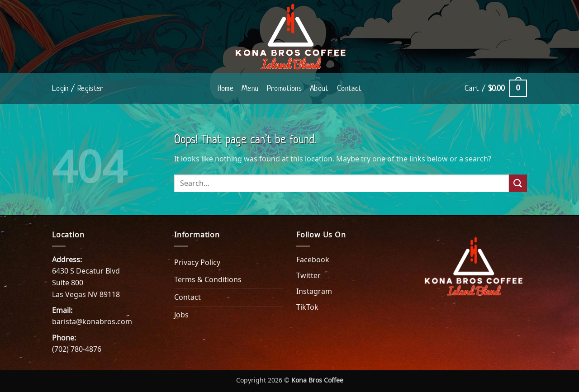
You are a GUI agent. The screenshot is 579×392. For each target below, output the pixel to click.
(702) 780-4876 (77, 349)
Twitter (308, 275)
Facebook (313, 260)
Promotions (285, 88)
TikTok (307, 307)
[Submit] (518, 183)
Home (225, 88)
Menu (250, 88)
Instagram (314, 291)
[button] (78, 88)
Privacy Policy (197, 262)
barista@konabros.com (92, 321)
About (319, 88)
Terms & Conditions (208, 279)
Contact (349, 88)
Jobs (181, 315)
